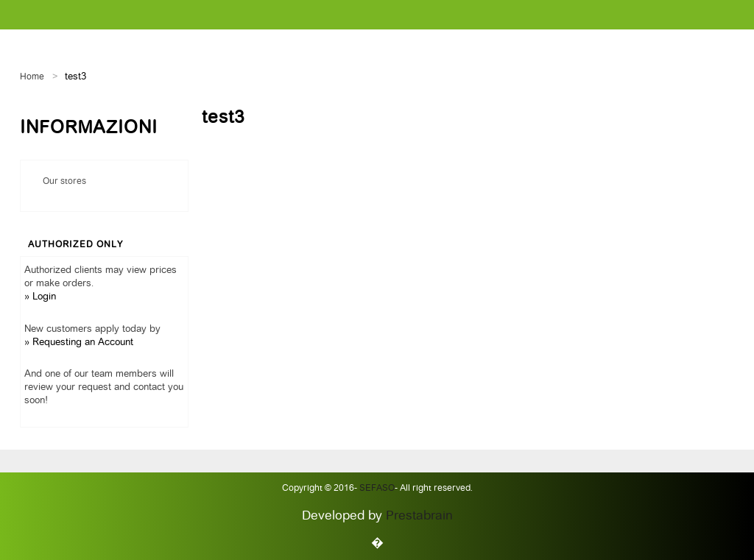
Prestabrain (419, 516)
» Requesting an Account (79, 343)
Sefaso (376, 489)
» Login (40, 297)
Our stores (64, 182)
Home (32, 77)
